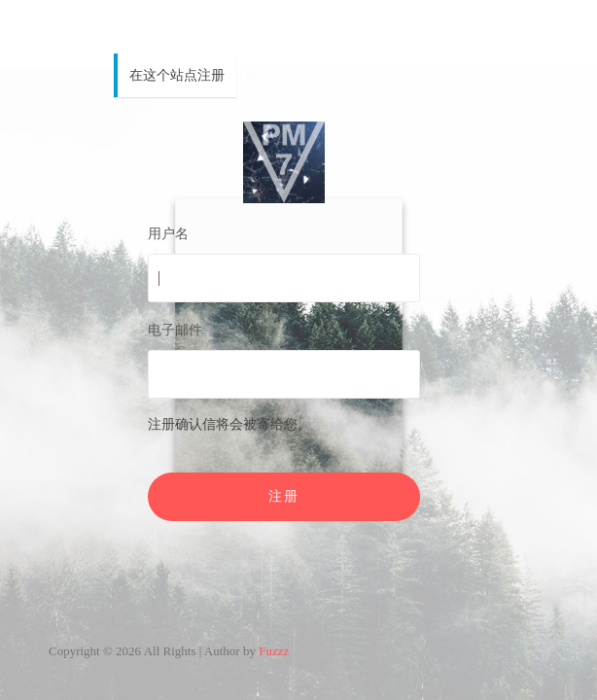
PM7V (284, 162)
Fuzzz (274, 651)
